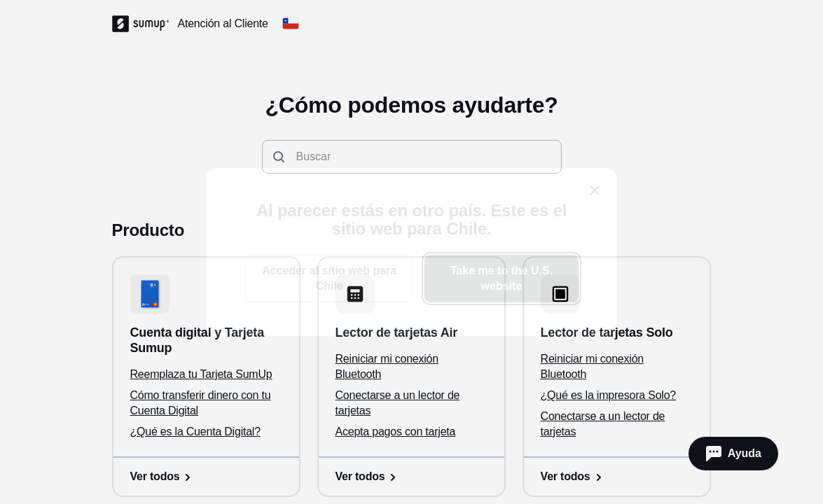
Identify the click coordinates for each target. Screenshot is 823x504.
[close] (595, 190)
